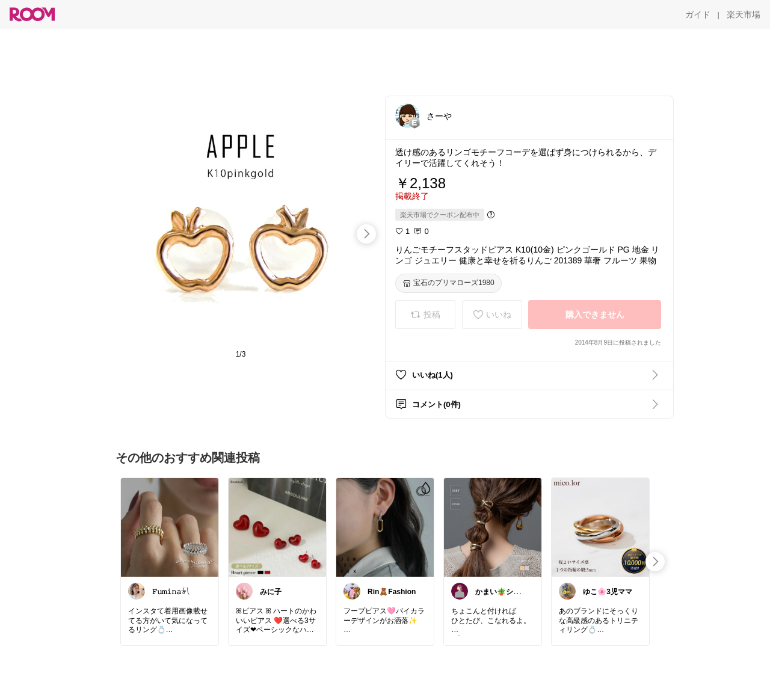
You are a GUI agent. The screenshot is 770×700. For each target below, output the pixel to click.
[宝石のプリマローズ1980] (448, 283)
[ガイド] (698, 14)
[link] (170, 527)
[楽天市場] (744, 14)
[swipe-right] (366, 234)
